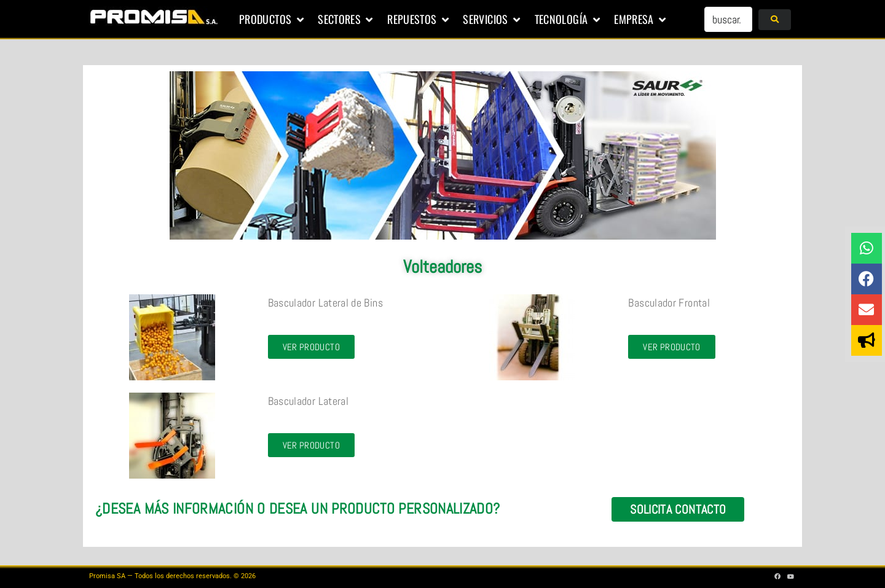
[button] (272, 20)
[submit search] (775, 20)
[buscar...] (728, 19)
